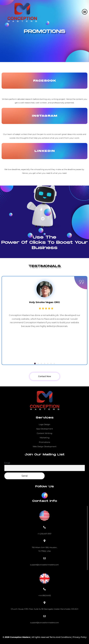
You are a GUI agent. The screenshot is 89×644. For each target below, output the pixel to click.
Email (7, 463)
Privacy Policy (80, 637)
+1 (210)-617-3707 (44, 534)
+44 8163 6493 (44, 595)
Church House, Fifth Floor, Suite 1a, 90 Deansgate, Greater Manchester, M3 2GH (45, 609)
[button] (85, 12)
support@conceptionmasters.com (44, 565)
